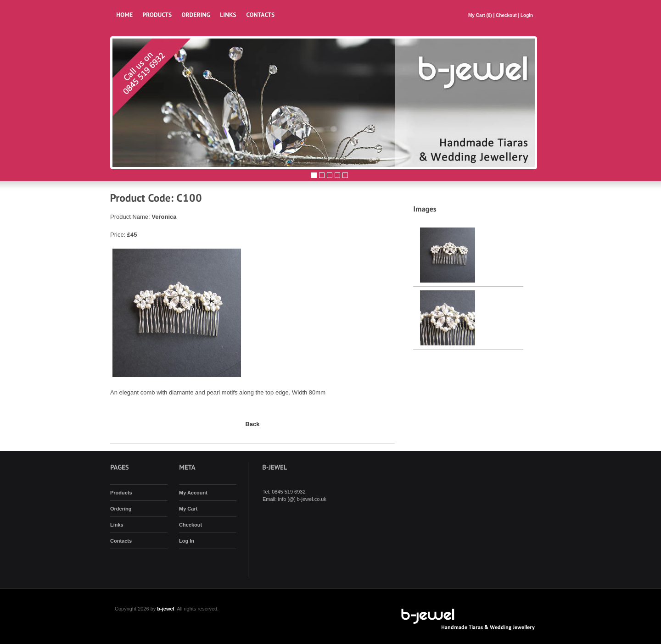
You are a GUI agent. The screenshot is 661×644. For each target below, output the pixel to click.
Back (252, 424)
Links (117, 525)
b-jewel (165, 609)
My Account (193, 493)
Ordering (121, 509)
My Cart (477, 15)
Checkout (506, 15)
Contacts (121, 541)
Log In (187, 541)
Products (121, 493)
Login (527, 15)
